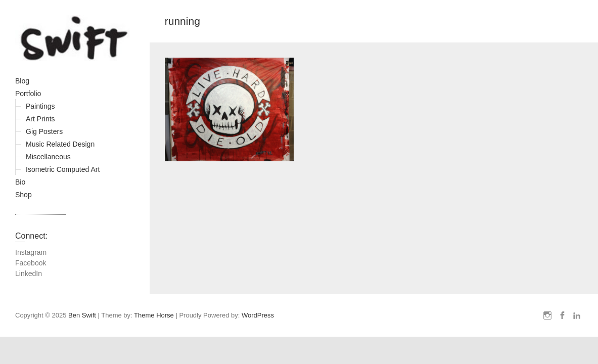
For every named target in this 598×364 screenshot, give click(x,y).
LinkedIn (29, 274)
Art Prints (40, 119)
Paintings (40, 106)
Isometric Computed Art (63, 169)
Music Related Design (60, 144)
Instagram (31, 252)
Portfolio (28, 94)
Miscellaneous (48, 157)
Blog (22, 81)
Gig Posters (44, 131)
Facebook (31, 263)
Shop (24, 195)
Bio (20, 182)
